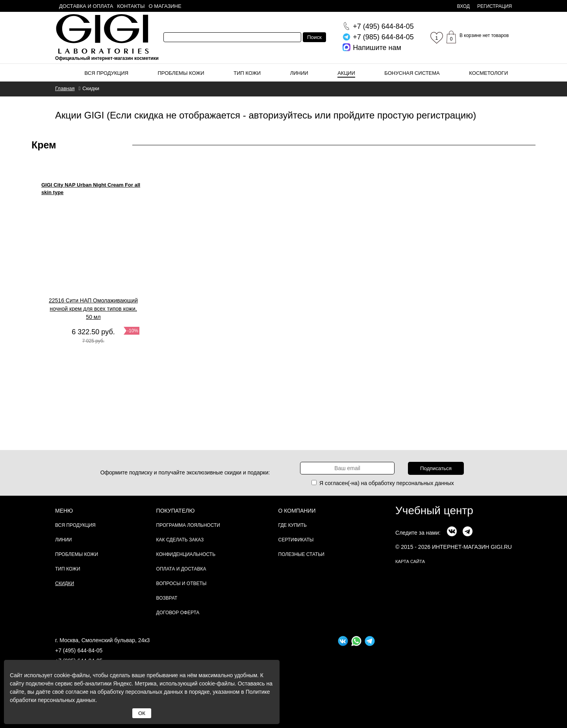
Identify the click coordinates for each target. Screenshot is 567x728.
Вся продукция (107, 73)
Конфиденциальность (186, 554)
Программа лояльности (188, 525)
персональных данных (425, 483)
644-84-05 (383, 26)
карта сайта (410, 561)
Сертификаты (296, 540)
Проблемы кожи (181, 73)
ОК (142, 713)
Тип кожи (247, 73)
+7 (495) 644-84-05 (79, 650)
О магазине (165, 6)
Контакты (131, 6)
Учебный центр (434, 510)
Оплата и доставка (181, 569)
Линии (299, 73)
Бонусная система (412, 73)
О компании (297, 511)
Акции (346, 73)
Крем (44, 145)
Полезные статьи (301, 554)
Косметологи (488, 73)
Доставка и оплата (86, 6)
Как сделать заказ (180, 540)
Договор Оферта (178, 613)
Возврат (167, 598)
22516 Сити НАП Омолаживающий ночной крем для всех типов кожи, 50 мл (93, 309)
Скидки (65, 584)
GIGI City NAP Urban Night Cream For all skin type (91, 189)
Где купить (293, 525)
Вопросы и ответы (182, 584)
